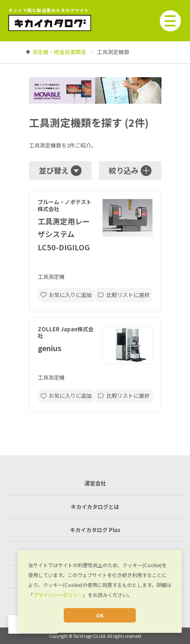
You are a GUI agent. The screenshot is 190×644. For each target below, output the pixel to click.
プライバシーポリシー (58, 595)
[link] (59, 52)
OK (100, 615)
